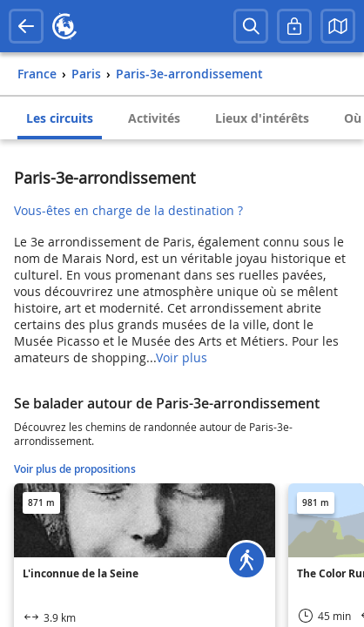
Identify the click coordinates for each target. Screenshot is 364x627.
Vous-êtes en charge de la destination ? (128, 210)
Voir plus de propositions (75, 469)
